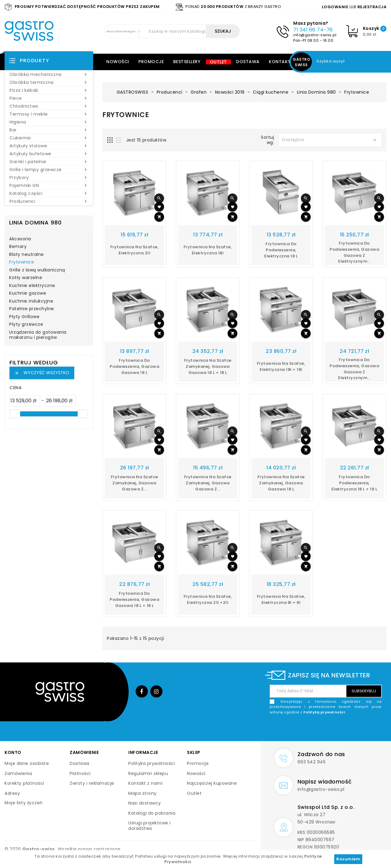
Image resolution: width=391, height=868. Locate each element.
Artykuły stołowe (49, 146)
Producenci (49, 201)
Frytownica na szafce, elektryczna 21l (135, 250)
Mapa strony (143, 793)
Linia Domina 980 (35, 222)
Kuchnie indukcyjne (31, 301)
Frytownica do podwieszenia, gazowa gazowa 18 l (134, 366)
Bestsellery (187, 62)
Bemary (18, 247)
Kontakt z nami (145, 783)
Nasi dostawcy (145, 803)
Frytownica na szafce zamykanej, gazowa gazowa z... (135, 483)
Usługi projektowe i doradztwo (150, 826)
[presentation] (335, 729)
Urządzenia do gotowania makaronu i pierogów (38, 335)
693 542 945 (312, 762)
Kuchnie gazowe (28, 293)
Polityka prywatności (152, 763)
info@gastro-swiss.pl (315, 35)
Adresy (12, 793)
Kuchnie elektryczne (32, 286)
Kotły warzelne (26, 278)
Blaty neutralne (27, 255)
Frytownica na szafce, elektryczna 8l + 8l (281, 599)
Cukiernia (49, 138)
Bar (49, 130)
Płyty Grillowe (24, 317)
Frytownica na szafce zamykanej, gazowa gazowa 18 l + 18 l (208, 366)
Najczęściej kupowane (212, 783)
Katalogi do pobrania (152, 813)
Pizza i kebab (49, 90)
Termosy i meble (49, 114)
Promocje (151, 62)
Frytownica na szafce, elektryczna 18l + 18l (281, 366)
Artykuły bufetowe (49, 154)
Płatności (80, 773)
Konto (13, 752)
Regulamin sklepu (148, 773)
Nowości (118, 62)
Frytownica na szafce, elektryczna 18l (208, 250)
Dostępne (330, 140)
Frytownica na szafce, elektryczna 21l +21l (208, 599)
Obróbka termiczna (49, 82)
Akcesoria (20, 239)
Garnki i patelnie (49, 162)
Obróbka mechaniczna (49, 74)
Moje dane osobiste (27, 763)
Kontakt (280, 62)
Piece (49, 98)
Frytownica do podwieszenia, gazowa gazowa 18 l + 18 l (134, 599)
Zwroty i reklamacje (92, 783)
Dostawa (248, 62)
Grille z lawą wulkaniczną (37, 270)
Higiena (49, 122)
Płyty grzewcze (26, 325)
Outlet (218, 62)
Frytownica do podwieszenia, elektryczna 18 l (281, 250)
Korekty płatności (24, 783)
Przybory (49, 178)
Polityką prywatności (324, 712)
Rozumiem (348, 859)
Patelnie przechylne (32, 309)
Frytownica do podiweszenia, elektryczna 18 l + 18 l (354, 483)
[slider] (15, 414)
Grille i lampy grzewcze (49, 170)
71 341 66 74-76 (313, 30)
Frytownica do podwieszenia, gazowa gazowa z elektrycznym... (354, 252)
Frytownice (22, 262)
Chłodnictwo (49, 106)
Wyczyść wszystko (42, 373)
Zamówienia (18, 773)
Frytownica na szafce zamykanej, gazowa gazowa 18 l (281, 483)
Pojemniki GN (49, 185)
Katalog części (49, 193)
